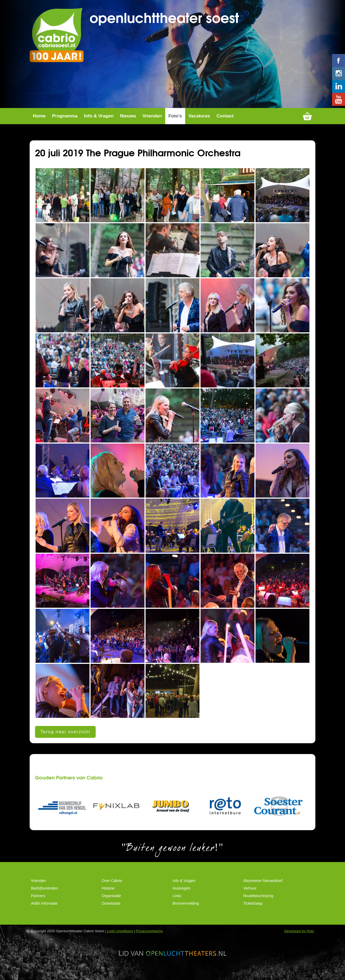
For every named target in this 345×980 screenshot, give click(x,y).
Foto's (175, 116)
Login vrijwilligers (120, 931)
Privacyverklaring (149, 931)
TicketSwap (253, 903)
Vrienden (152, 116)
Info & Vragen (99, 116)
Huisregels (181, 888)
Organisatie (112, 896)
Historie (108, 888)
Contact (225, 116)
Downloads (111, 903)
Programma (65, 116)
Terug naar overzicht (65, 732)
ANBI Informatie (44, 903)
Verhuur (250, 888)
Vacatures (199, 116)
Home (39, 116)
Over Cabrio (112, 881)
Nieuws (128, 116)
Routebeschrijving (258, 896)
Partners (38, 896)
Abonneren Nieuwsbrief (263, 881)
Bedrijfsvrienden (44, 888)
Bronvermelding (186, 903)
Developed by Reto (299, 931)
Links (177, 896)
